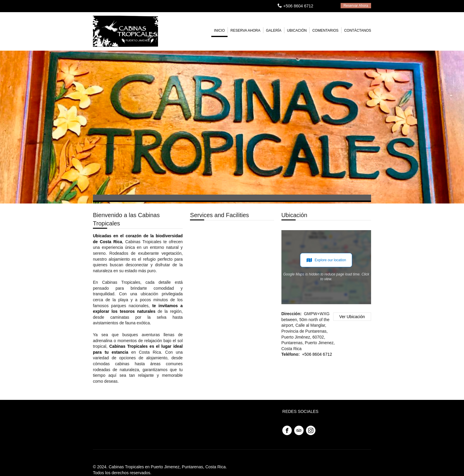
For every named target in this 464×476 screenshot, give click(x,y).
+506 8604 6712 (298, 6)
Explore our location (326, 260)
